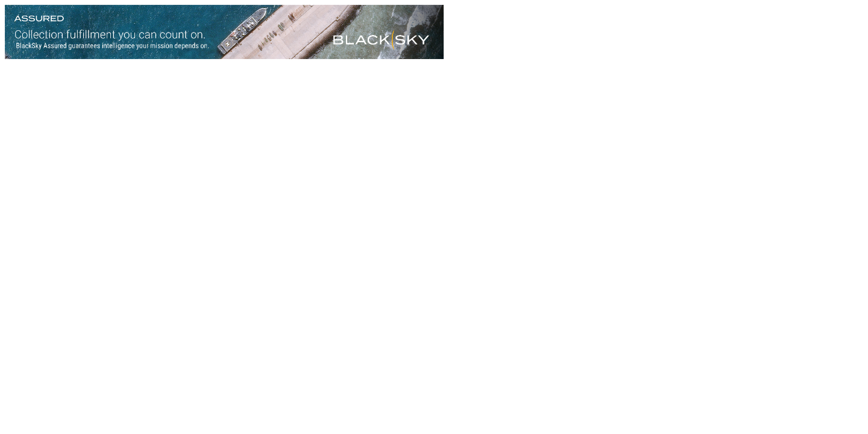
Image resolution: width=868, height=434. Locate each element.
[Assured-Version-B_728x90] (224, 56)
